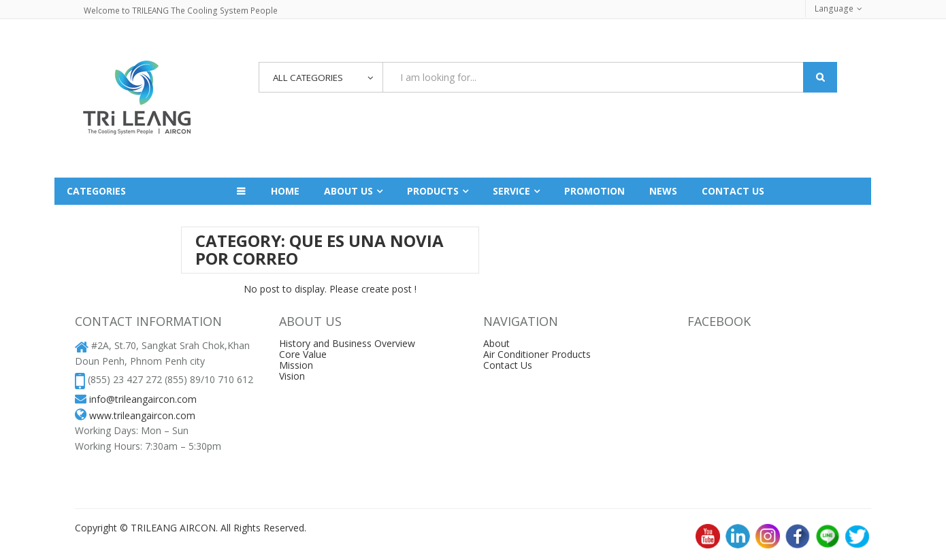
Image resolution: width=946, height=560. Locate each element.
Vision (292, 376)
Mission (296, 365)
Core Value (303, 354)
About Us (348, 191)
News (663, 191)
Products (433, 191)
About (496, 343)
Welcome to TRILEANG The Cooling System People (180, 11)
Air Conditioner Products (537, 354)
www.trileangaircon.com (142, 415)
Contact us (733, 191)
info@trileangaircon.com (143, 399)
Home (285, 191)
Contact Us (508, 365)
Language (835, 9)
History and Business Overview (347, 343)
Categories (96, 191)
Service (511, 191)
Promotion (594, 191)
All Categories (312, 78)
